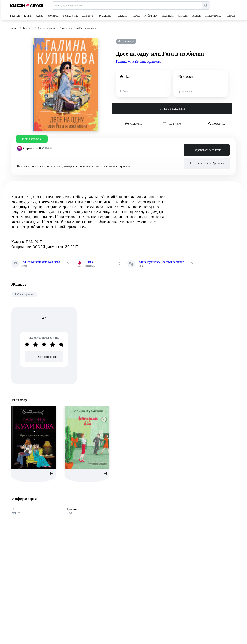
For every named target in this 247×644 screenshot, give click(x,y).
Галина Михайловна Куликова (139, 61)
